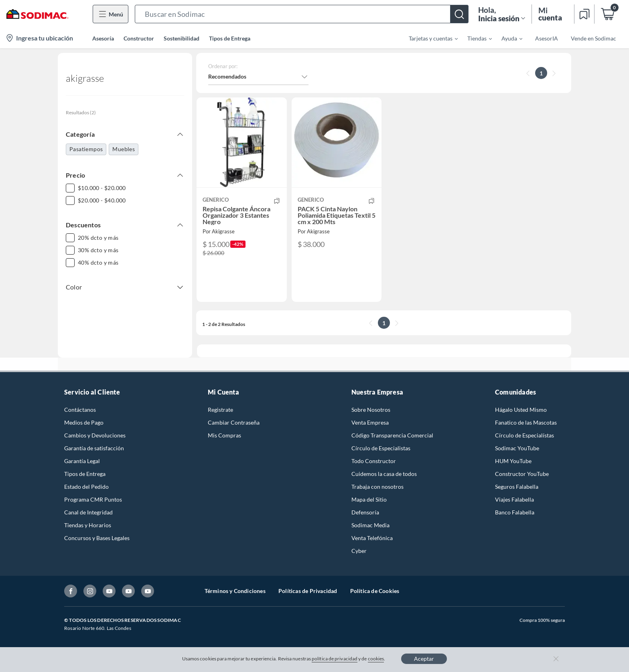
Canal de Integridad (88, 512)
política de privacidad (335, 659)
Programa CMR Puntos (93, 499)
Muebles (124, 149)
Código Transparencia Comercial (392, 435)
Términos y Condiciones (235, 591)
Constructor (139, 38)
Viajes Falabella (514, 499)
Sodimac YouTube (517, 448)
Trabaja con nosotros (377, 487)
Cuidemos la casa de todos (384, 474)
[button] (302, 14)
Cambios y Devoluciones (95, 435)
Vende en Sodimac (593, 38)
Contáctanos (80, 410)
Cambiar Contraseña (234, 422)
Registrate (220, 410)
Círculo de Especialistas (381, 448)
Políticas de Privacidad (308, 591)
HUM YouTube (513, 461)
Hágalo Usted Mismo (521, 410)
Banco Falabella (515, 512)
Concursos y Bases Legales (97, 538)
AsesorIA (547, 38)
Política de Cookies (375, 591)
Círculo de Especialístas (525, 435)
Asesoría (103, 38)
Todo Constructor (374, 461)
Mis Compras (224, 435)
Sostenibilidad (182, 38)
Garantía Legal (82, 461)
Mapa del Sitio (369, 499)
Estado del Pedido (86, 487)
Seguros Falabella (517, 487)
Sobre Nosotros (371, 410)
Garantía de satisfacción (94, 448)
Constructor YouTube (522, 474)
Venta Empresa (370, 422)
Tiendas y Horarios (88, 525)
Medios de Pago (84, 422)
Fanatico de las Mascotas (526, 422)
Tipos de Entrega (230, 38)
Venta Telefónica (372, 538)
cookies (376, 659)
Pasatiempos (86, 149)
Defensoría (365, 512)
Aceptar (424, 659)
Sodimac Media (370, 525)
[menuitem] (428, 38)
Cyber (359, 551)
